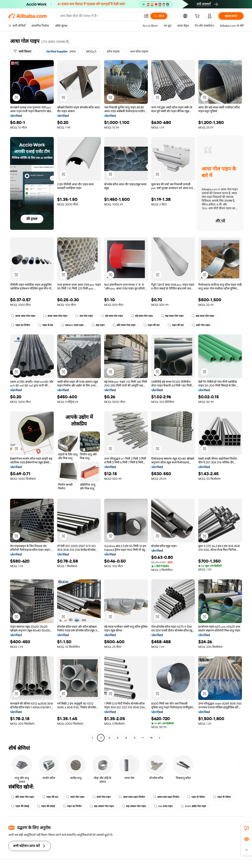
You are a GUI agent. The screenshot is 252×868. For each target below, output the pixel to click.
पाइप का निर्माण (21, 325)
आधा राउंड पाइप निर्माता (132, 797)
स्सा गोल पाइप (84, 316)
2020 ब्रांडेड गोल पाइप (193, 806)
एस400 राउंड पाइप (72, 325)
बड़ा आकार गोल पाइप (102, 806)
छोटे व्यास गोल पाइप (124, 325)
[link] (247, 828)
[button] (146, 16)
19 (151, 738)
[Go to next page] (160, 738)
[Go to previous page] (92, 738)
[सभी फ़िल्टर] (22, 51)
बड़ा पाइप (98, 325)
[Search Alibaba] (100, 16)
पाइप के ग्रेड (45, 325)
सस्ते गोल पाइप (201, 325)
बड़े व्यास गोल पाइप (112, 316)
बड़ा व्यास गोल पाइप (172, 316)
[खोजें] (159, 16)
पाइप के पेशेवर (196, 797)
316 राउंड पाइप (163, 806)
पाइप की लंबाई (20, 806)
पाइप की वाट (152, 325)
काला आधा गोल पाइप (23, 316)
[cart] (198, 17)
